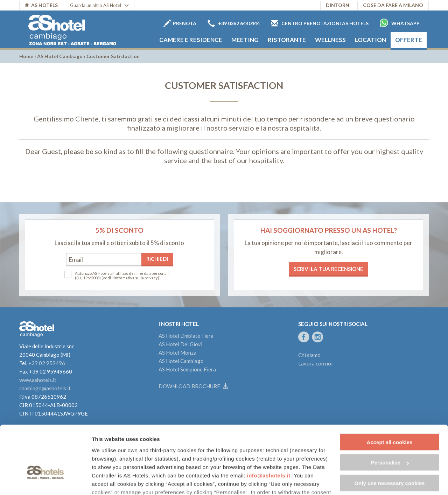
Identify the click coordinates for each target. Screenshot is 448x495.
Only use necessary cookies (390, 437)
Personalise (390, 416)
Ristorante (287, 40)
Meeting (245, 40)
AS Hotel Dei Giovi (180, 344)
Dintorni (338, 5)
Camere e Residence (191, 40)
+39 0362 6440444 (234, 23)
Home (26, 56)
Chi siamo (309, 355)
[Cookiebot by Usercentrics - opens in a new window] (45, 481)
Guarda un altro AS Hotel (99, 5)
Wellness (330, 40)
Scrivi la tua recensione (328, 269)
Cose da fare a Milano (393, 5)
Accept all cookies (390, 396)
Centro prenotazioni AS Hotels (320, 23)
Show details (108, 481)
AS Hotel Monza (177, 353)
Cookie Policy (112, 463)
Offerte (409, 40)
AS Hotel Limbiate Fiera (186, 336)
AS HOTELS (41, 5)
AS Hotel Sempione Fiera (187, 369)
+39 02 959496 (47, 363)
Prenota (180, 23)
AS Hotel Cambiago (60, 56)
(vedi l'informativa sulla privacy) (130, 278)
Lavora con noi (315, 363)
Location (370, 40)
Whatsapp (400, 23)
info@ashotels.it (269, 429)
